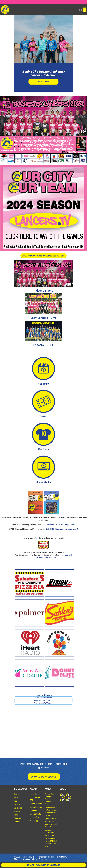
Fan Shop (44, 449)
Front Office (34, 817)
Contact (17, 822)
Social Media (43, 482)
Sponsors (18, 808)
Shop (16, 815)
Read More (44, 82)
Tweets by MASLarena (43, 698)
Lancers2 (33, 810)
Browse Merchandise (44, 777)
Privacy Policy (26, 857)
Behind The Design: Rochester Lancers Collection (49, 799)
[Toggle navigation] (84, 10)
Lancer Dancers (36, 807)
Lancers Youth (35, 814)
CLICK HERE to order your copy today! (59, 525)
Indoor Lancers (43, 291)
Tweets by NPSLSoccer (44, 700)
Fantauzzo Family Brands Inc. (36, 859)
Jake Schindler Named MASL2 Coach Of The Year (51, 842)
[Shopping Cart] (81, 9)
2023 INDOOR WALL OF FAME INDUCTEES (43, 256)
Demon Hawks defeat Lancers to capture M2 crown (51, 811)
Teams (17, 801)
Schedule (43, 384)
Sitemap (17, 818)
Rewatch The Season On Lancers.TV (43, 865)
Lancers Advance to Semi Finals (50, 833)
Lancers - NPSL (43, 345)
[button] (79, 9)
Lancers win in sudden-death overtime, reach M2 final (51, 823)
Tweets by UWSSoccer (43, 703)
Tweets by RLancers (44, 695)
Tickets (44, 417)
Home (17, 794)
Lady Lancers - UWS (43, 318)
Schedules (34, 821)
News (16, 798)
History (17, 811)
